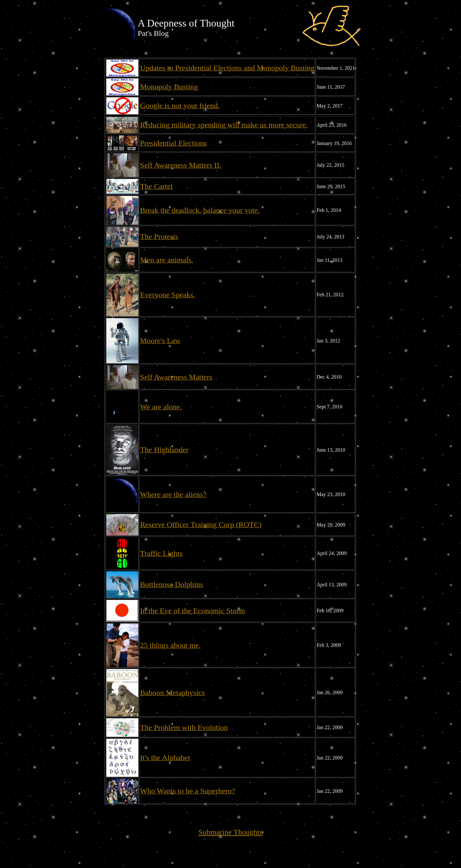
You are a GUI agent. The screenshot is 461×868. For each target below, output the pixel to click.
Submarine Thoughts (230, 832)
